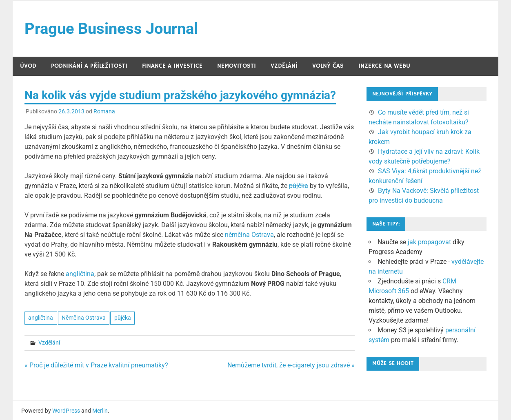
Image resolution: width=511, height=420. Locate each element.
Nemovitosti (237, 66)
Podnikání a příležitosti (89, 66)
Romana (104, 111)
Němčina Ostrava (84, 318)
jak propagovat (429, 242)
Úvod (28, 66)
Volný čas (328, 66)
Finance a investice (172, 66)
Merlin (100, 411)
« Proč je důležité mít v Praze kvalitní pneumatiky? (96, 365)
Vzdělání (284, 66)
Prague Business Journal (111, 29)
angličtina (80, 274)
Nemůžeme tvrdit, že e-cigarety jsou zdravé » (291, 365)
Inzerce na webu (384, 66)
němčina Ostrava (249, 235)
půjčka (299, 186)
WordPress (66, 411)
